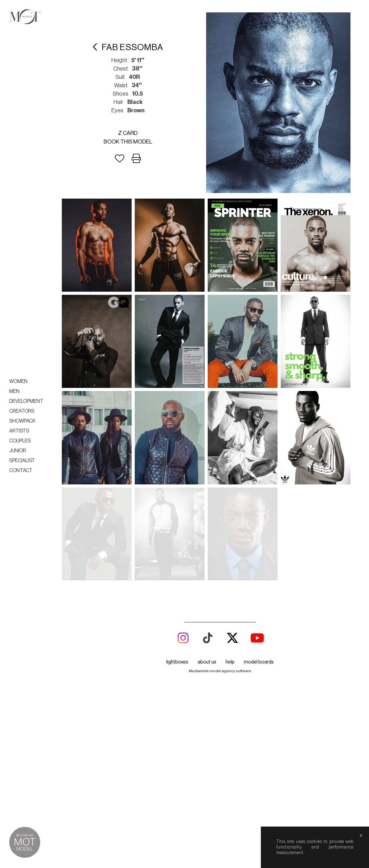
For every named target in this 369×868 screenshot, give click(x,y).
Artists (19, 431)
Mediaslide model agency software (220, 578)
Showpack (22, 421)
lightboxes (177, 569)
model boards (259, 569)
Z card (128, 133)
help (230, 569)
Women (18, 381)
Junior (18, 451)
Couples (20, 441)
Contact (21, 471)
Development (26, 401)
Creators (22, 411)
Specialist (22, 461)
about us (207, 569)
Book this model (128, 142)
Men (14, 391)
